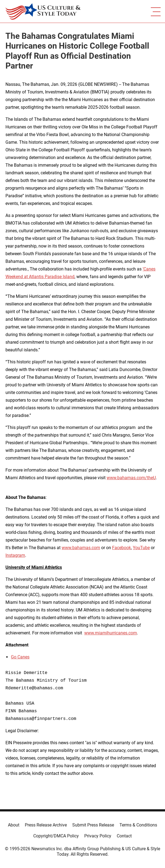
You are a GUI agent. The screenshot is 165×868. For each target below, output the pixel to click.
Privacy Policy (98, 836)
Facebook (121, 548)
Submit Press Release (93, 825)
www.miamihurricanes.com (111, 633)
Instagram (15, 555)
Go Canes (20, 657)
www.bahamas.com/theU (131, 478)
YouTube (141, 548)
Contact (124, 836)
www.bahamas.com (81, 548)
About (14, 825)
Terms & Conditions (138, 825)
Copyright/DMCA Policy (56, 836)
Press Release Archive (46, 825)
